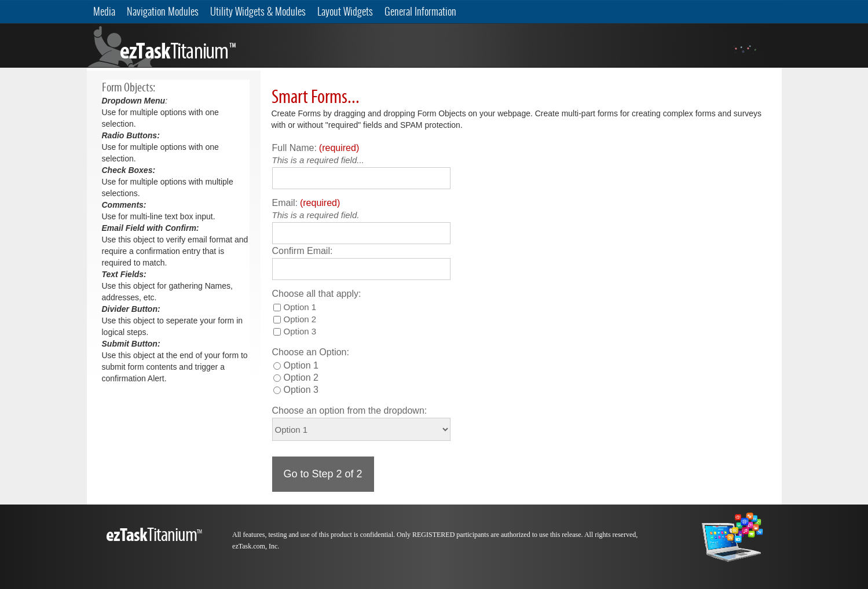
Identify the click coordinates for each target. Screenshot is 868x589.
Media (104, 11)
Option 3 (300, 331)
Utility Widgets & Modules (258, 11)
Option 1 (300, 307)
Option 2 (300, 319)
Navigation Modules (163, 11)
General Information (420, 11)
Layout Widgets (345, 11)
